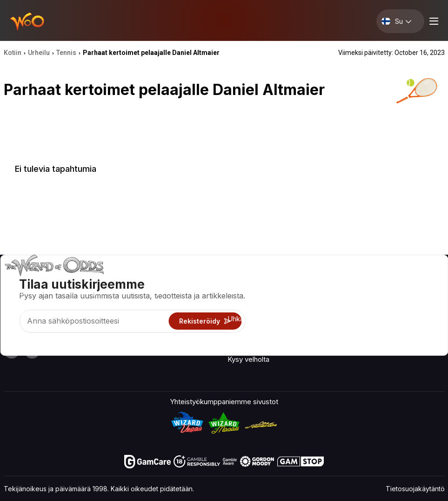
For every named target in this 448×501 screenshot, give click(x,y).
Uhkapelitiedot (251, 319)
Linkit (336, 308)
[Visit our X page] (32, 351)
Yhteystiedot (348, 294)
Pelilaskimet (247, 305)
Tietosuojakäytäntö (415, 489)
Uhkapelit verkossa (258, 346)
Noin (335, 281)
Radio (337, 335)
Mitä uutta (343, 321)
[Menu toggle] (433, 21)
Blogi (401, 294)
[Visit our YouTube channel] (12, 351)
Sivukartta (409, 308)
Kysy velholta (248, 359)
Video (402, 281)
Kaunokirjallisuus (419, 321)
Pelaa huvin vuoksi (257, 332)
